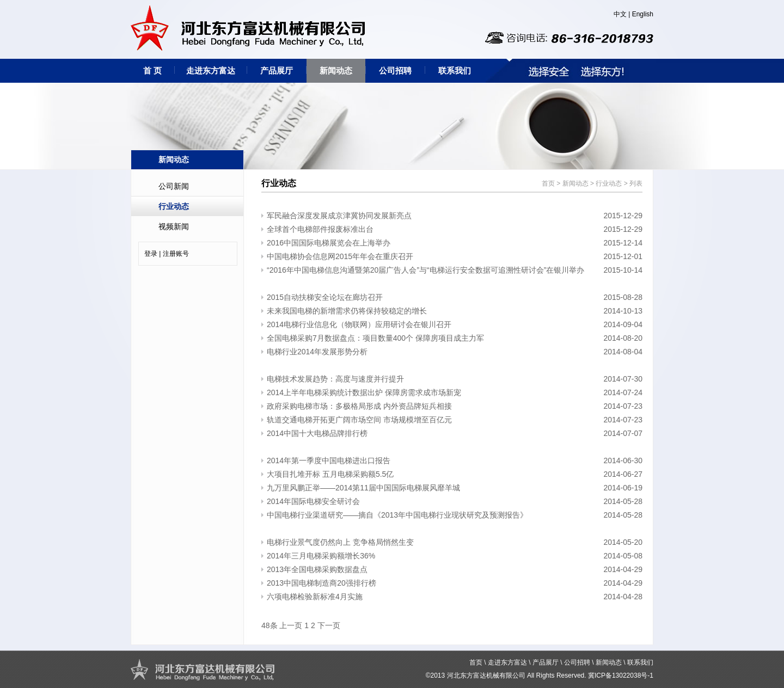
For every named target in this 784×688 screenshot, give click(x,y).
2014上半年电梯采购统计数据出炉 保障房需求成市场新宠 (364, 392)
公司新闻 (174, 186)
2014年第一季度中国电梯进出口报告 (329, 460)
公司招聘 (395, 70)
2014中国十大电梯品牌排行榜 (317, 433)
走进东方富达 (211, 70)
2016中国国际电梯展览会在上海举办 (329, 243)
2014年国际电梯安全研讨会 (313, 501)
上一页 (291, 625)
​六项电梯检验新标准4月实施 (315, 597)
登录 (151, 254)
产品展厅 (277, 70)
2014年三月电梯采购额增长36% (321, 556)
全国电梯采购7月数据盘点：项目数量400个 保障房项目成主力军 (375, 338)
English (643, 14)
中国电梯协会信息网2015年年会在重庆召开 (340, 256)
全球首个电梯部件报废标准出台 (320, 229)
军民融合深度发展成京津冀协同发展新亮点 (339, 216)
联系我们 (455, 70)
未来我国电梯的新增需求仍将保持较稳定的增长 (347, 311)
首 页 (152, 70)
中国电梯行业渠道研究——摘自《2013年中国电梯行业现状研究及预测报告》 (397, 515)
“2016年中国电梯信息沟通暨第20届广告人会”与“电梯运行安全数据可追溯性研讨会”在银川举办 (425, 270)
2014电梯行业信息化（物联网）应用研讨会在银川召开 (359, 324)
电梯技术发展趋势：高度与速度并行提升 (335, 379)
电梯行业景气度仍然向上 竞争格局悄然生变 (340, 542)
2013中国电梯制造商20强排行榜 (321, 583)
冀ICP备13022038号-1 (621, 675)
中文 (620, 14)
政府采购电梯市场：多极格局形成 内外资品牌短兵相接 (359, 406)
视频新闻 (174, 226)
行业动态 (174, 206)
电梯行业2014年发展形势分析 (317, 352)
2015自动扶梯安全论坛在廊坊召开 (325, 297)
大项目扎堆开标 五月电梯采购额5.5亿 (330, 474)
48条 (269, 625)
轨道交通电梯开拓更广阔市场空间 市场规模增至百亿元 (359, 420)
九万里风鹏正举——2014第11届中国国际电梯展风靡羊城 (363, 488)
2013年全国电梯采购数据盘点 (317, 569)
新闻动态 (336, 70)
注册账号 (176, 254)
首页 (548, 183)
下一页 (329, 625)
